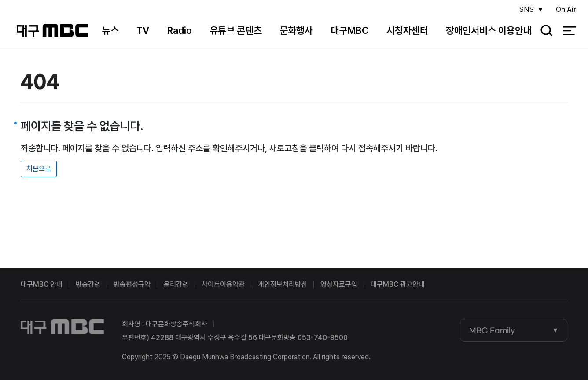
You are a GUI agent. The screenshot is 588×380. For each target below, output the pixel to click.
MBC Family (492, 330)
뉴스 (110, 30)
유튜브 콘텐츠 (236, 30)
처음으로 (39, 169)
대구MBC (53, 31)
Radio (180, 30)
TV (143, 30)
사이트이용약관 (223, 284)
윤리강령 (176, 284)
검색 (544, 31)
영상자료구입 (339, 284)
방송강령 (88, 284)
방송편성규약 (132, 284)
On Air (566, 9)
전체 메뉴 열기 (570, 31)
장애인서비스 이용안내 (489, 30)
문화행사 (296, 30)
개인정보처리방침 (283, 284)
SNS (526, 9)
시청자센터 (407, 30)
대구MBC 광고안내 (398, 284)
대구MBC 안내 (42, 284)
